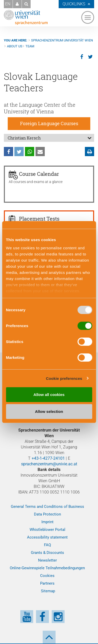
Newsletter (47, 560)
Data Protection (47, 514)
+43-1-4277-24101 (48, 458)
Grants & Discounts (47, 553)
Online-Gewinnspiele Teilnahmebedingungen (47, 568)
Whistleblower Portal (47, 530)
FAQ (47, 545)
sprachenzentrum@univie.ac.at (49, 464)
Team (30, 46)
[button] (17, 4)
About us (15, 46)
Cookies (47, 576)
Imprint (47, 522)
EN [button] (8, 4)
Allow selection (49, 411)
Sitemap (48, 591)
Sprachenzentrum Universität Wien (62, 40)
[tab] (49, 138)
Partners (47, 583)
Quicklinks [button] (74, 4)
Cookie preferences (64, 378)
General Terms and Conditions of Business (47, 507)
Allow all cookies (49, 395)
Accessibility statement (47, 537)
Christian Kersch (24, 138)
